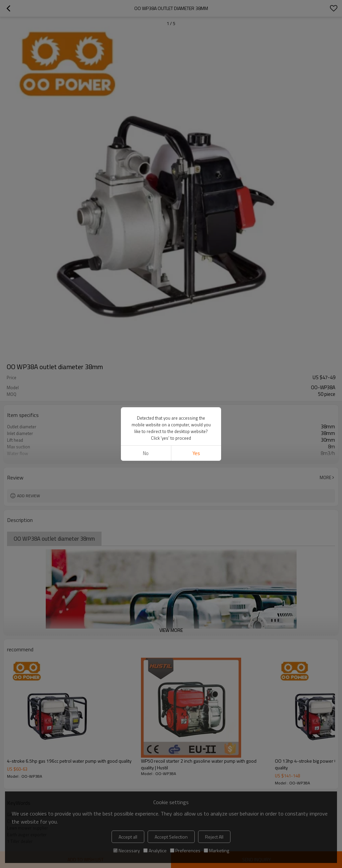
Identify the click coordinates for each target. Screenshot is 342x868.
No (146, 453)
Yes (196, 453)
